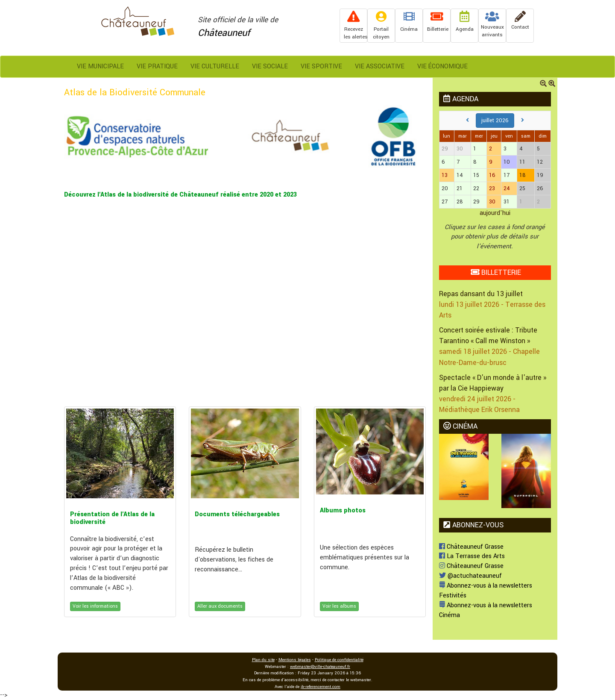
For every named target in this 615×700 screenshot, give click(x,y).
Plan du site (263, 660)
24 (507, 188)
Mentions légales (295, 660)
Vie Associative (380, 66)
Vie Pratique (157, 66)
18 (523, 175)
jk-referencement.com (321, 687)
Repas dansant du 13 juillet (481, 294)
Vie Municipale (100, 66)
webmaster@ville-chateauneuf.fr (320, 667)
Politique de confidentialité (339, 660)
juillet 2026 (495, 121)
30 (492, 202)
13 (445, 175)
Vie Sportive (321, 66)
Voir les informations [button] (95, 606)
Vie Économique (442, 66)
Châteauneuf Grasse (471, 547)
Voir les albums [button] (339, 606)
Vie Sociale (270, 66)
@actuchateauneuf (470, 576)
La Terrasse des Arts (472, 556)
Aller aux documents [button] (220, 606)
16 (492, 175)
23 (492, 188)
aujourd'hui (495, 213)
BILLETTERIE (496, 272)
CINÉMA (460, 426)
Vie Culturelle (215, 66)
